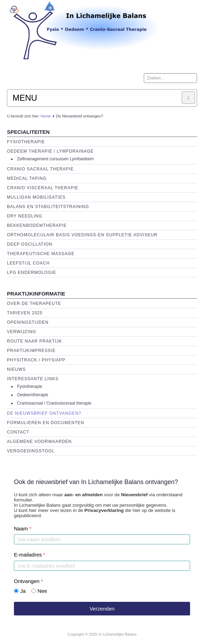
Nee (42, 591)
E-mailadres (30, 555)
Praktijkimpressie (31, 351)
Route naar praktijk (34, 341)
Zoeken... (144, 73)
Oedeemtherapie (33, 395)
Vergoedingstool (31, 451)
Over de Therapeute (34, 304)
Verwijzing (22, 332)
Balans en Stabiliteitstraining (48, 207)
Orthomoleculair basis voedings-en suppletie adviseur (82, 235)
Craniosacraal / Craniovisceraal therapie (54, 403)
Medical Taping (27, 178)
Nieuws (16, 369)
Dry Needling (25, 216)
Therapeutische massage (41, 254)
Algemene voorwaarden (39, 442)
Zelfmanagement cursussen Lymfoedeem (55, 159)
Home (46, 116)
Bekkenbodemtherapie (37, 225)
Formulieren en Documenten (46, 423)
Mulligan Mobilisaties (36, 197)
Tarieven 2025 (25, 313)
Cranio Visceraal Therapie (43, 188)
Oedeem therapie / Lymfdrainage (50, 151)
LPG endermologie (32, 273)
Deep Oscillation (30, 244)
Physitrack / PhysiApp (36, 360)
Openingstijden (28, 322)
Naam (23, 528)
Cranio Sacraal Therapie (40, 169)
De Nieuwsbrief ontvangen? (44, 413)
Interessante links (33, 379)
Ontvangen (28, 581)
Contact (18, 432)
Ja (23, 591)
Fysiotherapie (26, 142)
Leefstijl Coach (28, 263)
